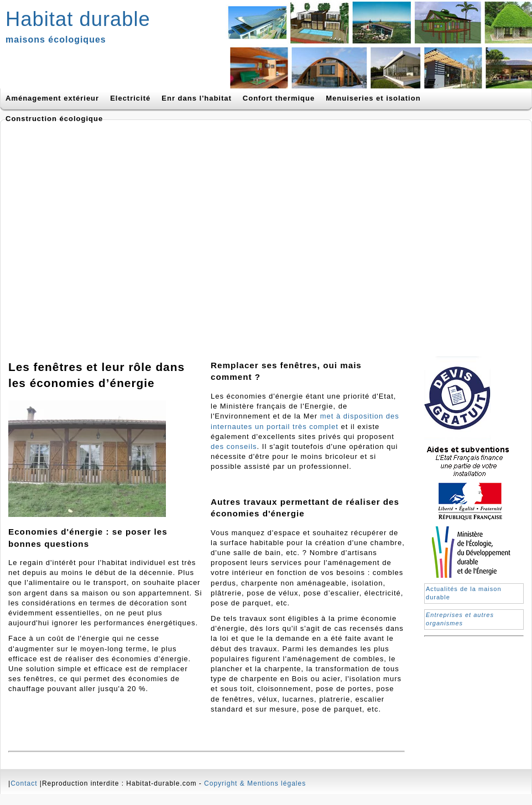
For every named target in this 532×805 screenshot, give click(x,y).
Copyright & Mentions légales (255, 783)
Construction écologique (54, 119)
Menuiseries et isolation (373, 98)
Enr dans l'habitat (197, 98)
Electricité (130, 98)
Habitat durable (78, 19)
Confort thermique (279, 98)
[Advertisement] (104, 235)
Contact (24, 783)
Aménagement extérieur (52, 98)
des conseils (234, 446)
